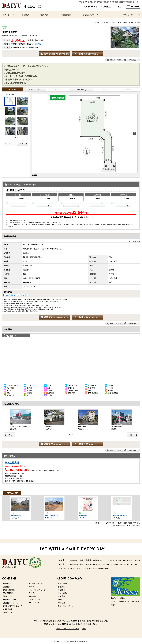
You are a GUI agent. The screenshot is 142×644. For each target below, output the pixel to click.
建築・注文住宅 (9, 590)
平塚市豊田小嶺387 (120, 515)
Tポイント (33, 593)
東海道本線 (131, 525)
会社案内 (61, 587)
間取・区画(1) (81, 90)
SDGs (31, 587)
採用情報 (61, 596)
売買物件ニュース (10, 599)
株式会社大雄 (12, 462)
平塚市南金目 (16, 515)
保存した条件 (90, 15)
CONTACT (107, 7)
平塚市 (120, 22)
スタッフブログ (63, 599)
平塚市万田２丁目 (52, 515)
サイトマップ (34, 603)
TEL (119, 7)
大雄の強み (62, 583)
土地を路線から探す (118, 525)
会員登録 (28, 15)
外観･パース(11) (35, 90)
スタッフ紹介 (63, 593)
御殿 (126, 22)
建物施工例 (8, 612)
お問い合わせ (35, 599)
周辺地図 (38, 44)
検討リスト (47, 15)
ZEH (84, 628)
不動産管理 (8, 593)
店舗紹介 (61, 590)
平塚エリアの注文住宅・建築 (68, 628)
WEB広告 (62, 603)
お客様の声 (8, 609)
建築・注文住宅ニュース (13, 606)
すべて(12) (13, 90)
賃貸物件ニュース (10, 603)
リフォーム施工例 (36, 583)
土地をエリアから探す (109, 22)
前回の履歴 (68, 15)
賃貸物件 (7, 587)
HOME (97, 22)
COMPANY (91, 7)
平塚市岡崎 (83, 515)
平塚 (138, 525)
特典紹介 (33, 596)
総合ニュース (9, 596)
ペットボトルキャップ (37, 590)
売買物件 (7, 583)
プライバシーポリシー (66, 606)
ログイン (8, 15)
